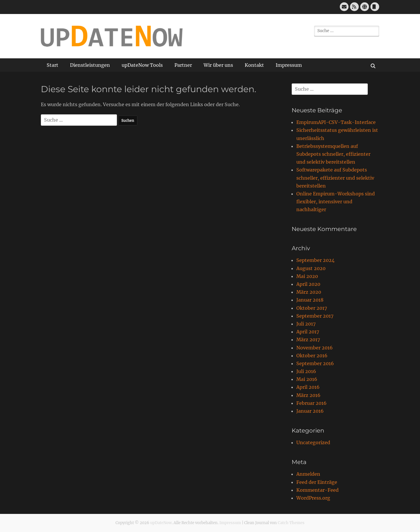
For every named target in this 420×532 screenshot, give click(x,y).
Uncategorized (313, 442)
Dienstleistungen (90, 65)
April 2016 (308, 387)
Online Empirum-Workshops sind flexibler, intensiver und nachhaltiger (336, 202)
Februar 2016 (311, 403)
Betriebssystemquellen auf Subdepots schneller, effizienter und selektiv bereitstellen (333, 154)
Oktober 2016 (312, 356)
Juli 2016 (306, 371)
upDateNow (161, 523)
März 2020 (309, 292)
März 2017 (308, 339)
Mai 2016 (307, 379)
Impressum (289, 65)
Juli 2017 (306, 324)
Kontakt (254, 65)
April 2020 (308, 284)
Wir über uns (218, 65)
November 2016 (315, 348)
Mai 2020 (307, 276)
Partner (183, 65)
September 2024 (315, 260)
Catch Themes (291, 523)
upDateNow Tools (142, 65)
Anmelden (308, 474)
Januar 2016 (310, 411)
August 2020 (311, 268)
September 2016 (315, 363)
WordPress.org (313, 498)
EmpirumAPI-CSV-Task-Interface (336, 122)
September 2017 (315, 316)
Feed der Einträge (317, 482)
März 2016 (308, 395)
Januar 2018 (310, 300)
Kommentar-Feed (317, 490)
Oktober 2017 (312, 308)
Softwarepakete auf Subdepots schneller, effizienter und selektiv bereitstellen (335, 178)
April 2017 (308, 332)
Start (52, 65)
